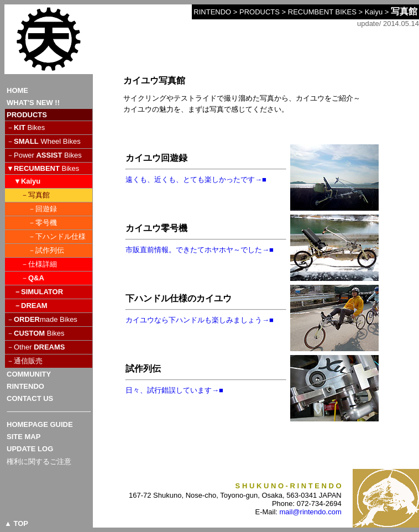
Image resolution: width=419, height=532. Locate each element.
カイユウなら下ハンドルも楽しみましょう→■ (200, 320)
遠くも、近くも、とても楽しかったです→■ (196, 179)
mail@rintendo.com (311, 512)
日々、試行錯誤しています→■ (174, 390)
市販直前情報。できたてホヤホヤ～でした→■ (200, 250)
